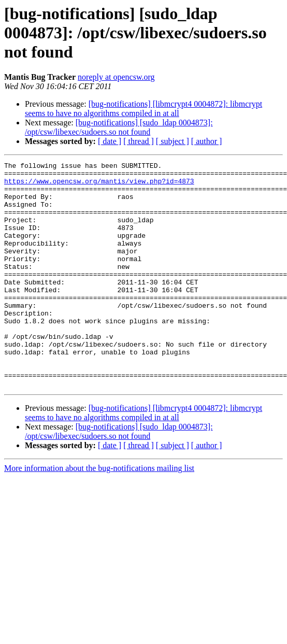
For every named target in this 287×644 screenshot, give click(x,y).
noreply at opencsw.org (116, 77)
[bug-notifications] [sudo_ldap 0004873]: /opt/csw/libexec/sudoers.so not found (119, 127)
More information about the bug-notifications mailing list (99, 513)
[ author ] (207, 141)
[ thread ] (139, 141)
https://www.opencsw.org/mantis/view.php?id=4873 (99, 185)
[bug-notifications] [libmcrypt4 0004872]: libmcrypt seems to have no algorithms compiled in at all (143, 109)
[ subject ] (173, 141)
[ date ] (110, 141)
